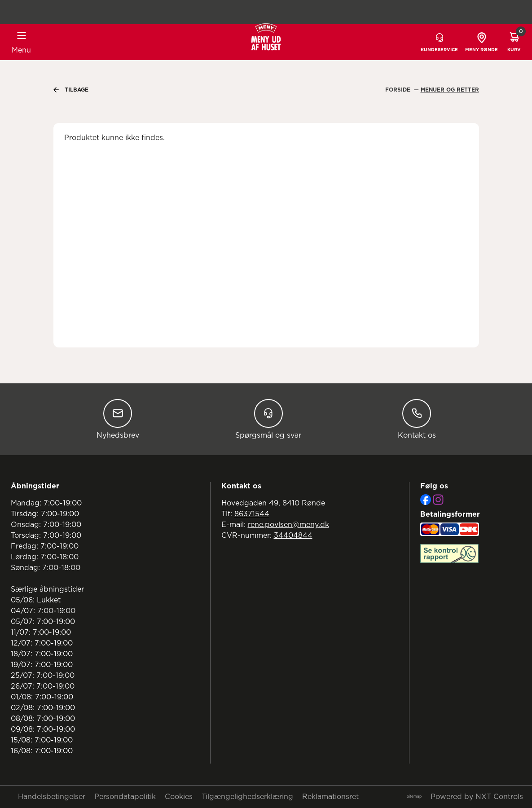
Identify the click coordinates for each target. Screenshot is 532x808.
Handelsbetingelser (52, 797)
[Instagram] (438, 500)
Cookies (179, 797)
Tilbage (71, 90)
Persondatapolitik (125, 797)
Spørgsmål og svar (268, 419)
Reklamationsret (330, 797)
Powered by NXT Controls (477, 797)
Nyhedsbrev (118, 419)
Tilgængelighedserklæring (247, 797)
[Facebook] (426, 500)
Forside (399, 90)
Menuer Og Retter (450, 90)
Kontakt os (417, 419)
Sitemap (414, 797)
